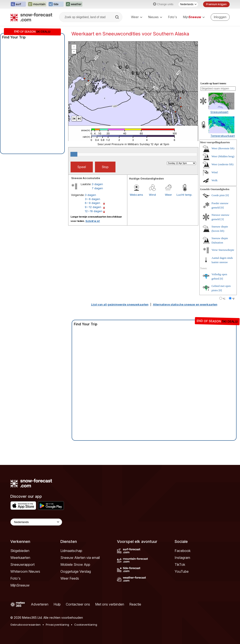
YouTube (182, 571)
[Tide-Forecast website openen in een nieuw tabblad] (56, 4)
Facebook (183, 551)
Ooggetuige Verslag (76, 571)
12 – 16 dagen (94, 211)
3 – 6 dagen (92, 199)
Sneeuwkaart (219, 112)
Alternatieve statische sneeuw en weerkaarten (185, 304)
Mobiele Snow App (75, 564)
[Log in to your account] (220, 17)
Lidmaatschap (71, 551)
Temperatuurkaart (223, 136)
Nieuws (155, 17)
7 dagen (97, 188)
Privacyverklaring (57, 625)
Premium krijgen (216, 4)
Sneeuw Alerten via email (80, 558)
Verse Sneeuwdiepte (223, 250)
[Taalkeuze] (188, 4)
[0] (227, 195)
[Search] (117, 17)
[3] (222, 219)
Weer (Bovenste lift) (223, 148)
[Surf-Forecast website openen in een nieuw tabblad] (18, 4)
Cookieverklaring (86, 625)
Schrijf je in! (93, 221)
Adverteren (40, 604)
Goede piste (218, 195)
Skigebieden (20, 551)
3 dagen (97, 184)
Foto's (173, 17)
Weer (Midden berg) (223, 156)
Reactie (135, 604)
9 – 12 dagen (93, 207)
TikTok (180, 564)
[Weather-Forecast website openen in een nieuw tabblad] (74, 4)
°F (233, 299)
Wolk (215, 180)
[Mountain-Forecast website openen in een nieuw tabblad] (37, 4)
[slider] (74, 154)
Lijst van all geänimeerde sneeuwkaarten (120, 304)
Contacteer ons (78, 604)
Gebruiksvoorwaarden (25, 625)
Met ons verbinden (110, 604)
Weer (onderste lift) (222, 164)
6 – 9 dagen (92, 203)
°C (224, 299)
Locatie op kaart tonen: (213, 83)
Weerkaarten (20, 558)
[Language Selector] (36, 522)
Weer (137, 17)
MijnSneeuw (20, 585)
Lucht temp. (184, 195)
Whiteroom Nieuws (25, 571)
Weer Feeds (70, 578)
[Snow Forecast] (31, 17)
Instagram (182, 558)
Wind (152, 195)
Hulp (57, 604)
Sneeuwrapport (22, 564)
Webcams (136, 195)
